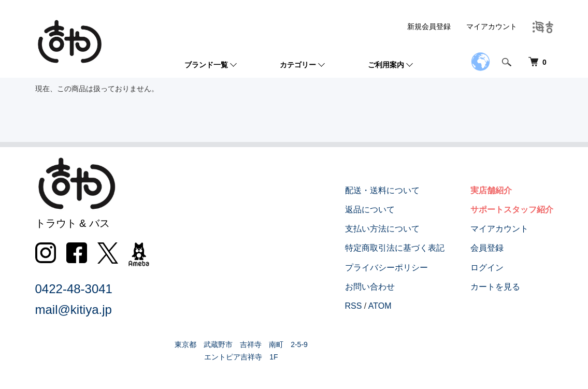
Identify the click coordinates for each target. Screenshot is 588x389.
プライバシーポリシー (386, 268)
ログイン (487, 268)
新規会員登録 (429, 26)
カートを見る (495, 287)
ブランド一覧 (206, 65)
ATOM (380, 306)
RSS (354, 306)
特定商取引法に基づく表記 (395, 248)
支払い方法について (382, 229)
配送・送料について (382, 190)
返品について (370, 210)
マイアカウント (492, 26)
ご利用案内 (386, 65)
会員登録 (487, 248)
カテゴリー (298, 65)
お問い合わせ (370, 287)
